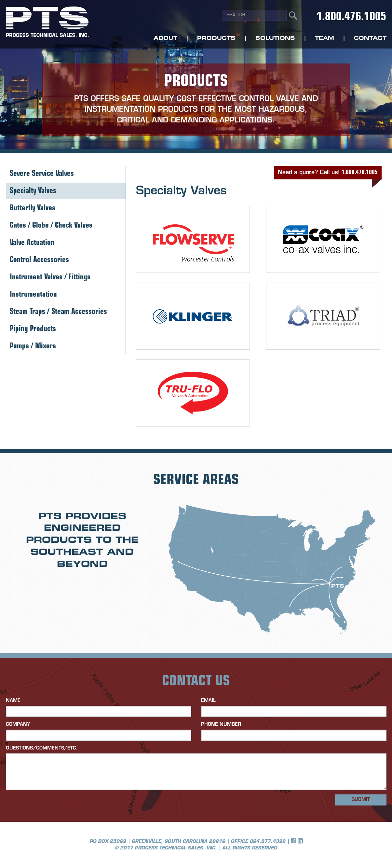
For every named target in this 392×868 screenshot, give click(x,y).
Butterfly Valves (33, 209)
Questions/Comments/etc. (42, 748)
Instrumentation (33, 295)
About (165, 39)
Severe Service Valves (42, 174)
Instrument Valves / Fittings (50, 278)
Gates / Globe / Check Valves (51, 226)
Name (13, 701)
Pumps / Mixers (33, 347)
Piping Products (33, 329)
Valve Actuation (32, 243)
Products (216, 39)
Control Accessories (39, 260)
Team (324, 39)
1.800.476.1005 (351, 17)
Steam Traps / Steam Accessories (58, 312)
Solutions (275, 39)
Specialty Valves (33, 191)
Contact (370, 39)
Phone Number (221, 725)
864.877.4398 (267, 842)
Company (18, 725)
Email (208, 701)
